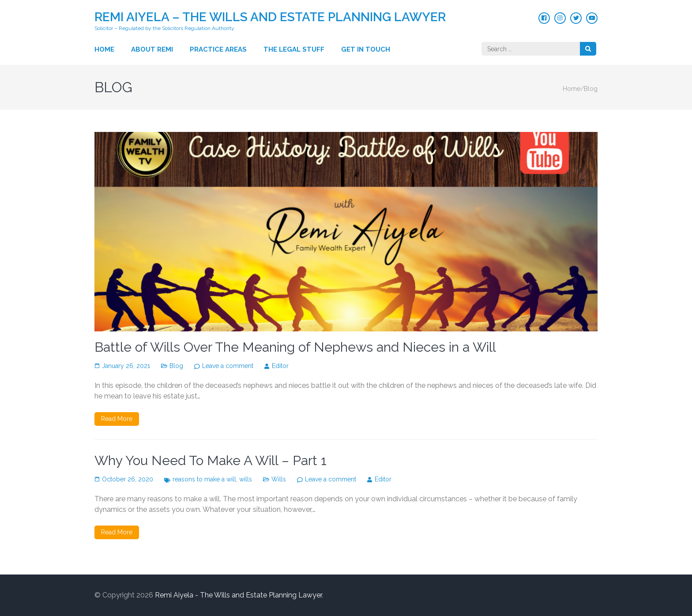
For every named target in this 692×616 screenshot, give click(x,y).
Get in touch (366, 49)
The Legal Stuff (294, 49)
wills (246, 479)
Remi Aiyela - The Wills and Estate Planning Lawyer (238, 595)
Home (104, 49)
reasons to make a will (204, 479)
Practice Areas (218, 49)
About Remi (152, 49)
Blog (176, 366)
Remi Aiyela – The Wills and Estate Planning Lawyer (270, 17)
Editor (280, 366)
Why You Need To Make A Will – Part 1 (211, 460)
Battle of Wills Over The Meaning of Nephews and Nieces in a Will (295, 347)
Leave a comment (228, 366)
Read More (117, 419)
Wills (279, 479)
